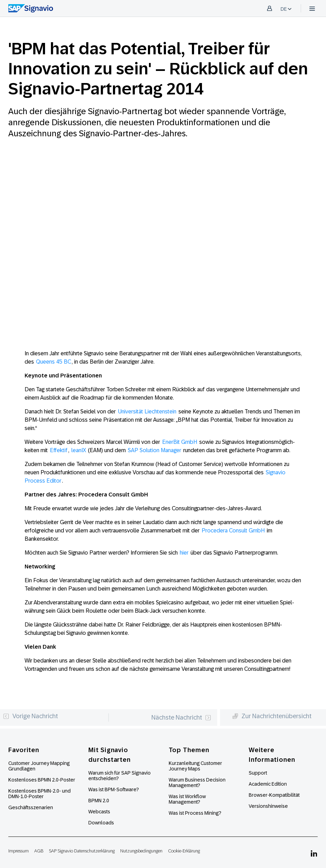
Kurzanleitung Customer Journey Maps (195, 766)
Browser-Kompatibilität (274, 795)
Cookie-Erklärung (184, 851)
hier (184, 553)
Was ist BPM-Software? (114, 789)
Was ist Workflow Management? (187, 799)
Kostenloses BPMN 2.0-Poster (42, 780)
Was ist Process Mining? (195, 813)
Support (258, 773)
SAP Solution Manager (155, 450)
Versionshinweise (268, 806)
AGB (39, 851)
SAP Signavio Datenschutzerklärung (82, 851)
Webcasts (99, 812)
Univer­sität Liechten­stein (147, 412)
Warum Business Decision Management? (197, 783)
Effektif (59, 450)
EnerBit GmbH (180, 442)
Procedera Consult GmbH (233, 531)
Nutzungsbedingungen (141, 851)
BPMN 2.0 (99, 801)
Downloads (101, 823)
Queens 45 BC (54, 362)
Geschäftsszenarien (31, 807)
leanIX (79, 450)
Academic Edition (268, 784)
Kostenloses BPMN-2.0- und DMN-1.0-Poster (39, 794)
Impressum (19, 851)
